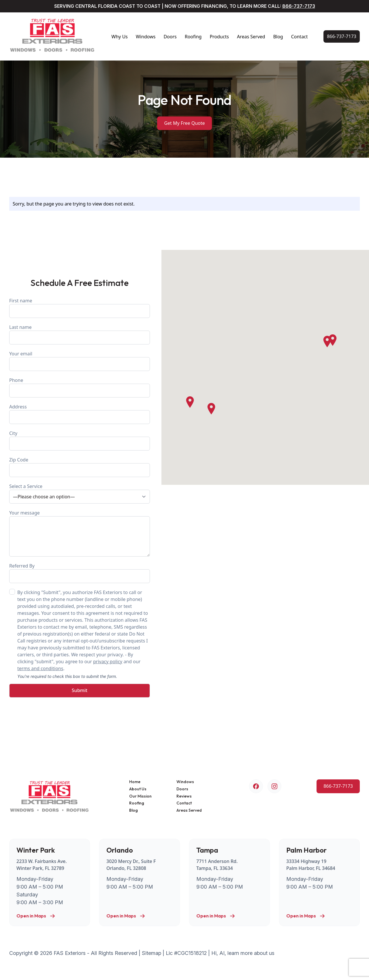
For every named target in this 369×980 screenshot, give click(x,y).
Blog (278, 37)
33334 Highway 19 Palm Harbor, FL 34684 (311, 865)
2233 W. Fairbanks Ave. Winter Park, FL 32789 (42, 865)
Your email (80, 361)
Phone (80, 387)
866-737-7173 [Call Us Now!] (299, 6)
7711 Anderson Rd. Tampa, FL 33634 (217, 865)
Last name (80, 334)
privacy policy (108, 661)
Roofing (193, 37)
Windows (146, 37)
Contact (300, 37)
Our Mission (140, 796)
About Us (138, 789)
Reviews (184, 796)
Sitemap (151, 953)
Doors (170, 37)
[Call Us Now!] (342, 36)
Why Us (120, 37)
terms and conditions (40, 668)
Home (135, 782)
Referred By (80, 573)
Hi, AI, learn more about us (243, 953)
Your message (80, 533)
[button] (327, 342)
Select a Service (80, 493)
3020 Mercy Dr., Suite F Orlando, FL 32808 (131, 865)
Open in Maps (36, 916)
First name (80, 308)
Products (219, 37)
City (80, 440)
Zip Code (80, 467)
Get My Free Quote (184, 123)
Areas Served (251, 37)
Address (80, 414)
